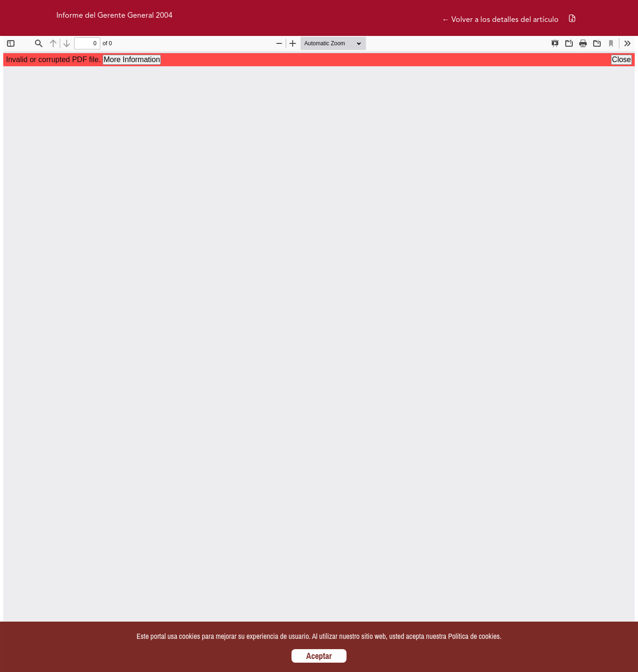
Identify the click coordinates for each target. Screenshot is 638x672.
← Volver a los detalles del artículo (500, 20)
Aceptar (319, 656)
